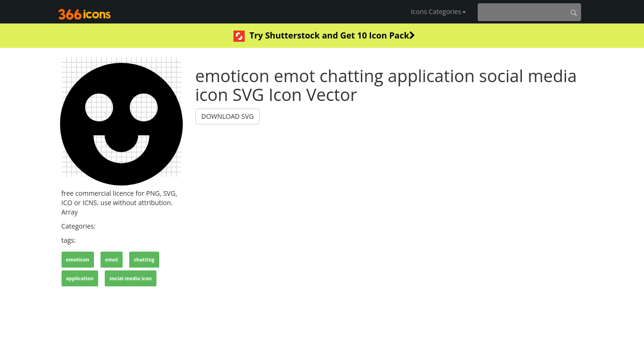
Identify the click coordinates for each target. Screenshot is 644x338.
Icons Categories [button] (438, 12)
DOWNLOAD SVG (228, 116)
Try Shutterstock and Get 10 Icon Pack (324, 36)
